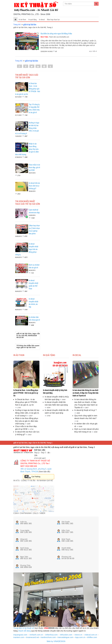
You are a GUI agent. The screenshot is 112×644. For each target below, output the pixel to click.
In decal (42, 19)
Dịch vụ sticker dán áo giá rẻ (34, 266)
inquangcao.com (20, 635)
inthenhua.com (51, 635)
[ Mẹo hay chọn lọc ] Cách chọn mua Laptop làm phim (34, 230)
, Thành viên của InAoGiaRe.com (55, 37)
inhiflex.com (92, 637)
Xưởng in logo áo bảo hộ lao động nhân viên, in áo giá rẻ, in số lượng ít (27, 413)
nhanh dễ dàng (24, 631)
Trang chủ (17, 24)
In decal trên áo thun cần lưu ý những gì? (34, 186)
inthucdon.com (66, 635)
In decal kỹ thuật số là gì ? (85, 410)
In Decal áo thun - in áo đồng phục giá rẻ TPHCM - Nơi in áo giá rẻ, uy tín (26, 393)
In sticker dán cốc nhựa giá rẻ (34, 318)
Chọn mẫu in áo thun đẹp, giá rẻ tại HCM (34, 167)
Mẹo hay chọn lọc (53, 19)
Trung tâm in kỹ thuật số (24, 628)
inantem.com (19, 637)
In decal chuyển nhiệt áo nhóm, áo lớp (34, 303)
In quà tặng (32, 19)
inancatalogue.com (65, 637)
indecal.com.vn (91, 635)
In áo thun (22, 19)
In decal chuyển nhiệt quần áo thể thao (34, 284)
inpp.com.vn (80, 637)
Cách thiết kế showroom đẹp (34, 211)
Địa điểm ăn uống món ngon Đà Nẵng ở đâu (56, 33)
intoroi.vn (78, 635)
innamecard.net (32, 637)
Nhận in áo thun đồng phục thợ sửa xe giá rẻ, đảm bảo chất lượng (27, 421)
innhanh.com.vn (36, 635)
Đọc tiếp (93, 51)
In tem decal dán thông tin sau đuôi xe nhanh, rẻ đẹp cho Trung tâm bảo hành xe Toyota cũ (85, 393)
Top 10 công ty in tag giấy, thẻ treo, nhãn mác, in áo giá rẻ (34, 108)
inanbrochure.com (48, 637)
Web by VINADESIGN (56, 641)
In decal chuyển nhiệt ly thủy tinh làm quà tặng (55, 391)
